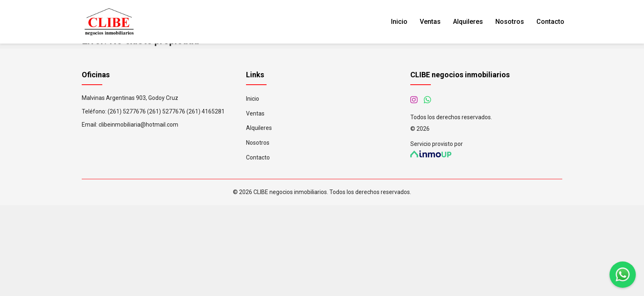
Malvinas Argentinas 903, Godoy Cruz (130, 98)
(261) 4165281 (206, 111)
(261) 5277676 (127, 111)
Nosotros (510, 22)
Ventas (430, 22)
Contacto (550, 22)
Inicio (399, 22)
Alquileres (468, 22)
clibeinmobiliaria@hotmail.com (138, 125)
